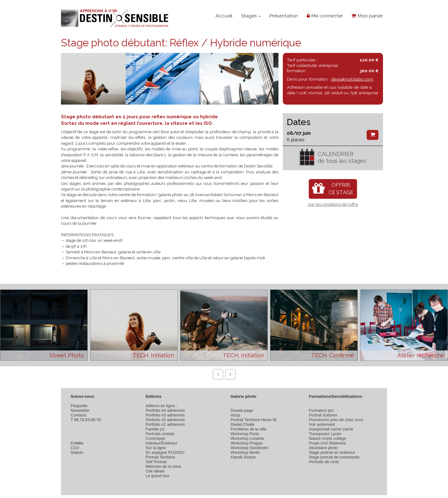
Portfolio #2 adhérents (165, 420)
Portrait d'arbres (323, 415)
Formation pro (321, 410)
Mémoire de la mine (163, 466)
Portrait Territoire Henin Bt (254, 420)
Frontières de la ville (248, 429)
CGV (75, 448)
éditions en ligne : (161, 406)
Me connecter (325, 16)
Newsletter (80, 410)
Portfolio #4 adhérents (165, 410)
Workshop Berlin (245, 452)
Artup (235, 415)
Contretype (155, 438)
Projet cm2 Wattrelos (327, 443)
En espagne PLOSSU (165, 452)
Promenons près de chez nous (336, 420)
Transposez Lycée (325, 434)
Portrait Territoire (160, 457)
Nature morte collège (328, 438)
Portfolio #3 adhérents (165, 415)
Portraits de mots (324, 462)
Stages (251, 16)
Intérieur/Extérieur (161, 443)
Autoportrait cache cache (331, 429)
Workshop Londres (247, 438)
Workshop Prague (247, 443)
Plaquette (79, 406)
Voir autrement (322, 424)
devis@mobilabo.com (352, 79)
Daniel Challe (243, 424)
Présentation (284, 16)
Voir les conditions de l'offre (333, 204)
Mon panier (367, 16)
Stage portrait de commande (334, 457)
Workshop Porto (245, 434)
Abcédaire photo (324, 448)
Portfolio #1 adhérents (165, 424)
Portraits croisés (160, 434)
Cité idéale (155, 471)
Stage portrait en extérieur (332, 452)
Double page (242, 410)
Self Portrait (156, 462)
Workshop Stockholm (249, 448)
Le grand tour (158, 476)
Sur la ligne (156, 448)
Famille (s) (155, 429)
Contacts (79, 415)
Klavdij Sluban (243, 457)
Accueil (224, 16)
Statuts (77, 452)
